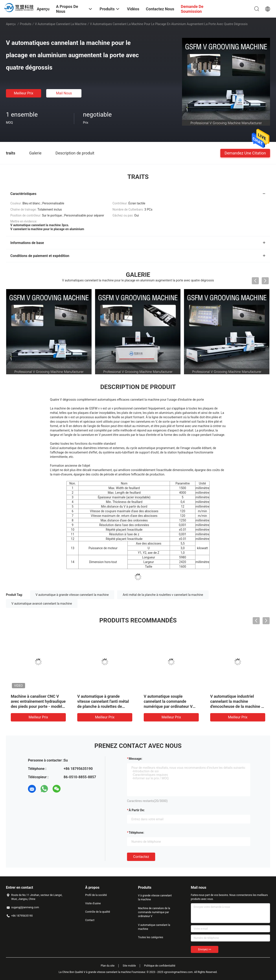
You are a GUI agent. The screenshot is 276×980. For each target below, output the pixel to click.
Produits (26, 24)
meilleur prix (24, 93)
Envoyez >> (205, 949)
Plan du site (108, 966)
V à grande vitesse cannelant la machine (155, 897)
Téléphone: (136, 833)
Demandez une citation (245, 153)
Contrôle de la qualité (98, 912)
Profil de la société (96, 895)
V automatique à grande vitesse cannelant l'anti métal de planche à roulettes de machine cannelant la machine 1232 (104, 706)
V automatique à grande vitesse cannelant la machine (72, 595)
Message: (135, 759)
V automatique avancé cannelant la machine (42, 604)
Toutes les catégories (151, 937)
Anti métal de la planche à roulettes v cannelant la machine (163, 595)
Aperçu (11, 24)
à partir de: (137, 810)
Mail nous (64, 93)
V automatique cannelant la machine (61, 24)
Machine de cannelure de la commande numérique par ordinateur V (154, 912)
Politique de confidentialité (160, 966)
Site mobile (129, 966)
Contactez (141, 857)
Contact (90, 920)
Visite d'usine (93, 903)
